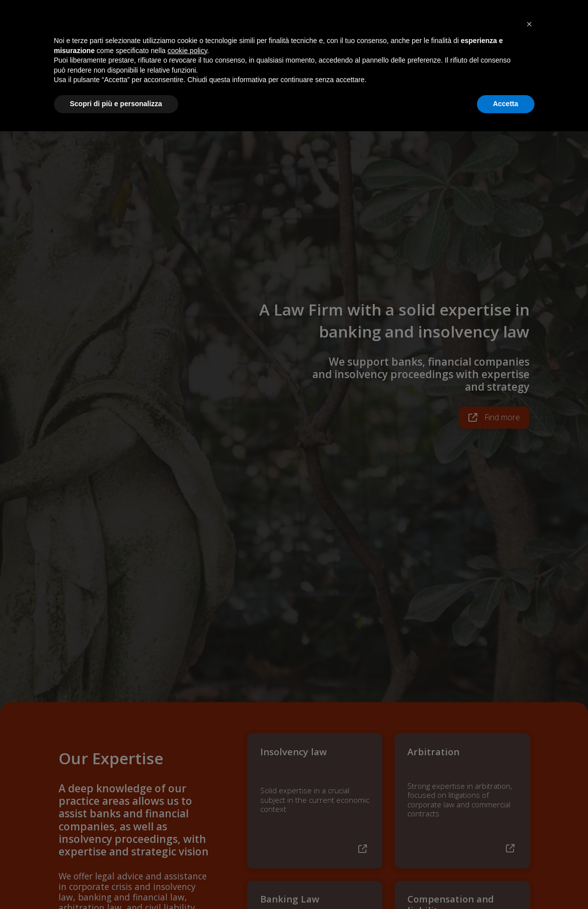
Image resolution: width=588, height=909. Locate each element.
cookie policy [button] (187, 828)
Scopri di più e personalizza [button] (116, 881)
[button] (529, 802)
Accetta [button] (506, 881)
